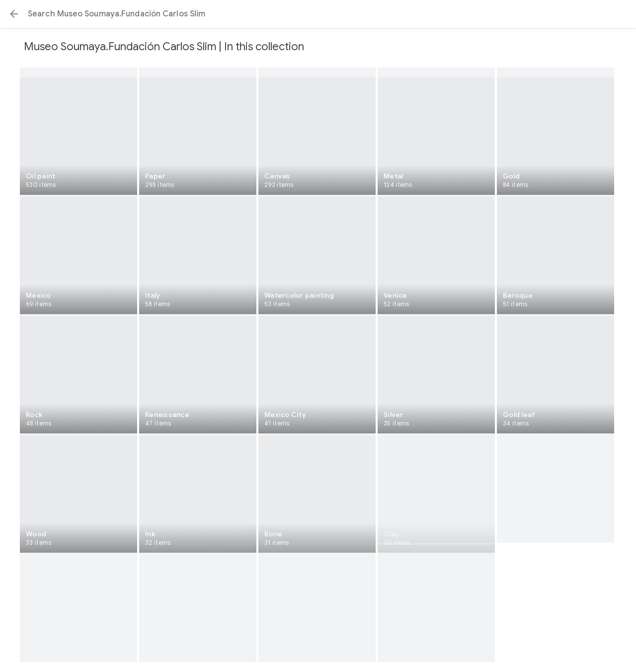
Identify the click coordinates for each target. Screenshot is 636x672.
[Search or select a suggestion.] (318, 14)
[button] (14, 14)
